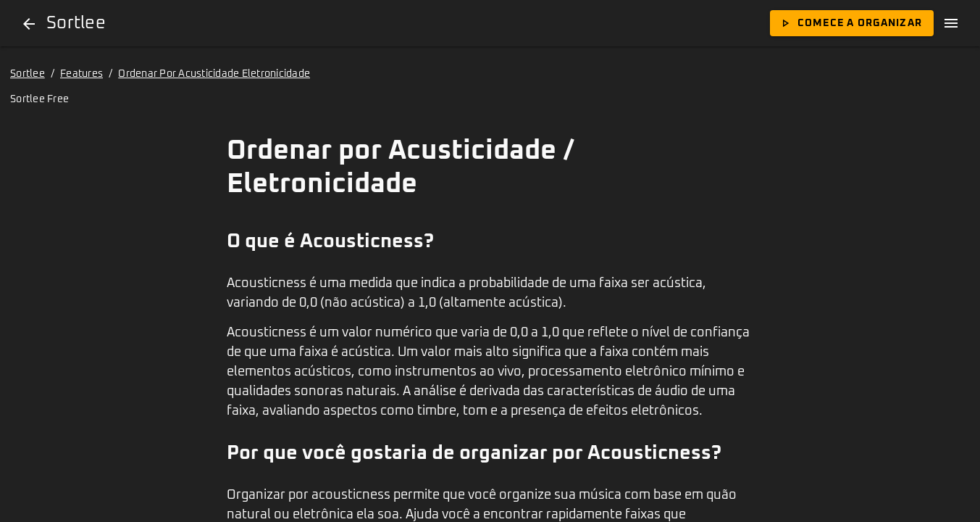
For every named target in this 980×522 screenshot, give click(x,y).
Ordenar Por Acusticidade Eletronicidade (214, 74)
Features (81, 74)
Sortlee (28, 74)
